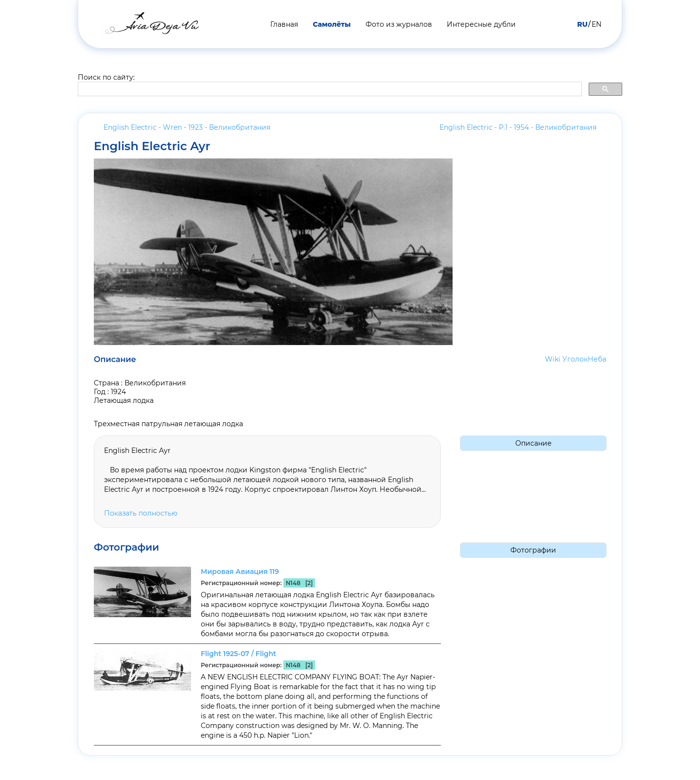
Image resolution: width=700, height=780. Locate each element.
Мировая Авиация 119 (240, 572)
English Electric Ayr (152, 146)
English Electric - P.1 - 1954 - (518, 127)
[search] (329, 89)
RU (582, 24)
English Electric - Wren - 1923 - (187, 127)
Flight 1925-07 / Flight (238, 654)
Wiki (553, 359)
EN (596, 24)
